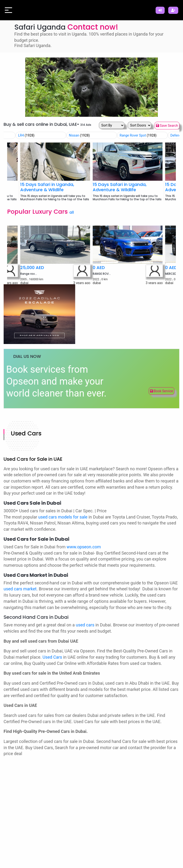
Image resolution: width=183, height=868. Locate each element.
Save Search (167, 126)
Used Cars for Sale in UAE (33, 459)
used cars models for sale (63, 517)
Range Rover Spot (138, 135)
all (72, 212)
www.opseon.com (84, 547)
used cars (85, 625)
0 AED (99, 267)
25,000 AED (32, 267)
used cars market (20, 589)
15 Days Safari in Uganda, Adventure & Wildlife (47, 187)
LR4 (26, 135)
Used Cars (26, 433)
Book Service (162, 391)
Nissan (79, 135)
